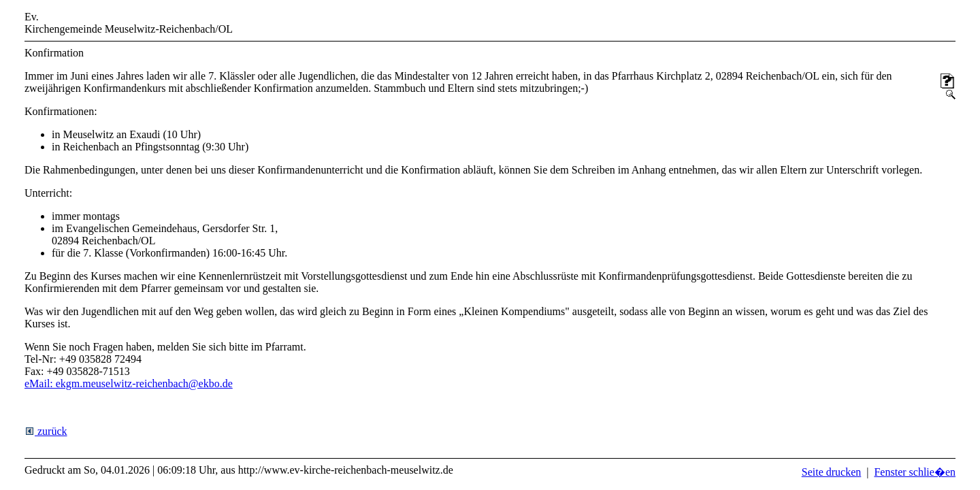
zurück (46, 431)
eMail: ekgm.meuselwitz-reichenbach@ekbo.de (129, 383)
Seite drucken (832, 472)
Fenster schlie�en (915, 472)
